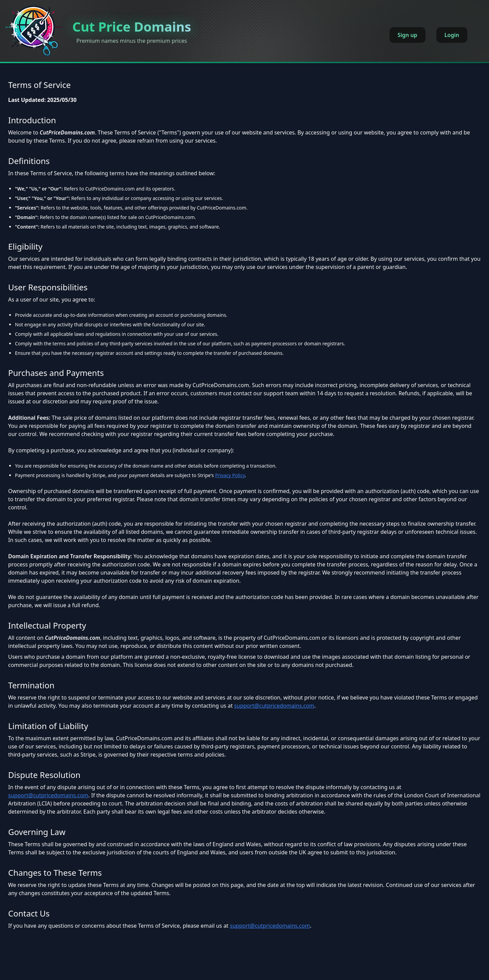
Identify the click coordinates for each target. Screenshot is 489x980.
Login (452, 35)
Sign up (407, 35)
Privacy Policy (230, 475)
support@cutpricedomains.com (274, 706)
